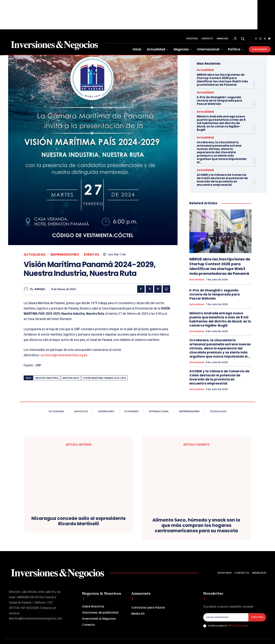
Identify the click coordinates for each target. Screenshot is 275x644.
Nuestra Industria (47, 378)
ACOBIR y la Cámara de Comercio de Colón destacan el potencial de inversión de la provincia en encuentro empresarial (222, 180)
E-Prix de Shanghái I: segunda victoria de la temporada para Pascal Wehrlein (219, 101)
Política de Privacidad (238, 617)
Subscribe (257, 609)
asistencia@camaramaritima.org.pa (64, 355)
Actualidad (35, 255)
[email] (226, 609)
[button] (243, 39)
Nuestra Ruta (71, 378)
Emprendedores (65, 255)
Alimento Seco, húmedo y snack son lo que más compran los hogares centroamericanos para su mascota (196, 477)
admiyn (40, 289)
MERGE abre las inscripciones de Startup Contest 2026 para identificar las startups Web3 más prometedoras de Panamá (222, 80)
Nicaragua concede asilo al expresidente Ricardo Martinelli (79, 520)
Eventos (92, 255)
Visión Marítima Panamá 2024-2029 (105, 378)
